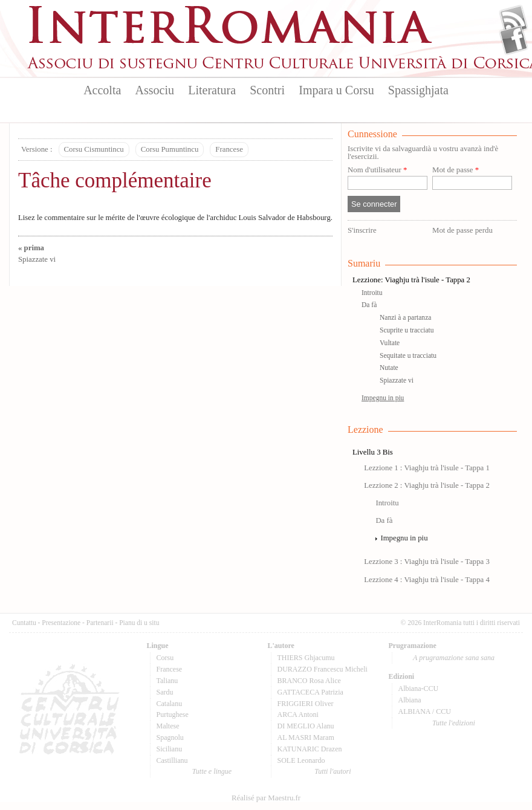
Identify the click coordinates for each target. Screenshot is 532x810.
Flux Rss (514, 20)
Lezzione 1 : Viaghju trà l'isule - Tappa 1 (427, 468)
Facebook (514, 40)
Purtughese (173, 714)
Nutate (389, 368)
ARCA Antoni (298, 714)
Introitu (372, 293)
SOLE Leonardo (301, 760)
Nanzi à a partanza (405, 317)
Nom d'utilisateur (377, 170)
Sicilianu (170, 749)
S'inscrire (362, 230)
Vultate (390, 343)
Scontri (267, 90)
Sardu (165, 692)
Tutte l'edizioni (454, 723)
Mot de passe (456, 170)
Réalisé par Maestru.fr (266, 798)
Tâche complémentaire (115, 180)
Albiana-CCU (419, 688)
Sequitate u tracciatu (408, 355)
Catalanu (170, 704)
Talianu (167, 681)
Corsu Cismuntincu (94, 149)
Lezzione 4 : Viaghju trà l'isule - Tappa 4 (427, 580)
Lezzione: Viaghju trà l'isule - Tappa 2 (411, 280)
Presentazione (61, 623)
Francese (229, 149)
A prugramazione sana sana (454, 658)
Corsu (165, 658)
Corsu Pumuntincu (170, 149)
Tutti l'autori (332, 771)
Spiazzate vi (397, 380)
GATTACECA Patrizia (310, 692)
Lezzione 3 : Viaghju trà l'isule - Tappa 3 (427, 562)
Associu (155, 90)
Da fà (369, 305)
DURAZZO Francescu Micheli (323, 669)
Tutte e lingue (212, 771)
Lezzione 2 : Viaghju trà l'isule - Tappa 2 (427, 485)
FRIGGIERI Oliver (306, 704)
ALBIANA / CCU (425, 711)
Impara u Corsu (336, 90)
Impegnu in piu (383, 398)
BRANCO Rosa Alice (309, 681)
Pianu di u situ (139, 623)
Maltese (168, 726)
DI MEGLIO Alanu (306, 726)
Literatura (212, 90)
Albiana (410, 700)
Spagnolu (170, 737)
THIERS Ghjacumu (306, 658)
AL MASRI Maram (306, 737)
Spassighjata (418, 90)
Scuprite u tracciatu (407, 330)
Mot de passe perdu (462, 230)
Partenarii (100, 623)
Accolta (102, 90)
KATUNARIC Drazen (310, 749)
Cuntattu (24, 623)
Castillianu (172, 760)
